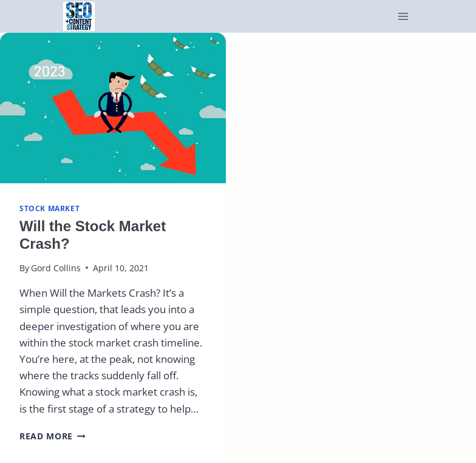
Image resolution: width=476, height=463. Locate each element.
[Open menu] (403, 17)
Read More (53, 436)
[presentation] (113, 108)
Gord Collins (56, 268)
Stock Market (49, 208)
